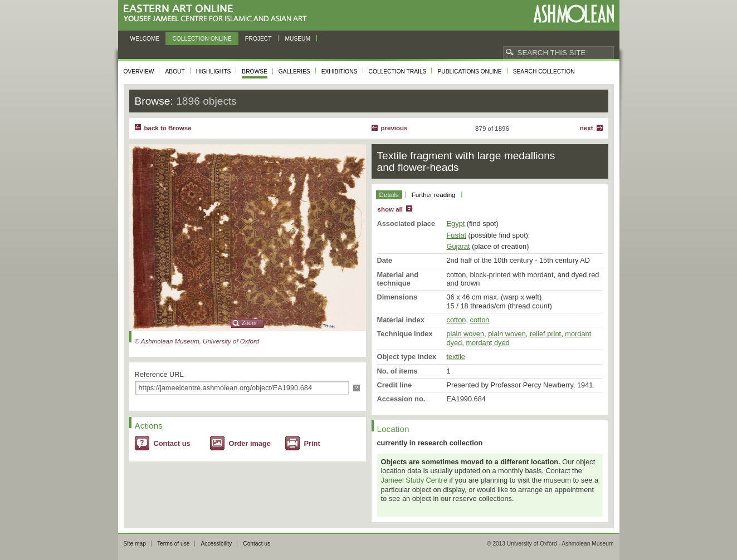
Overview (139, 72)
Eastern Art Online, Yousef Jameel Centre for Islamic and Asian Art (218, 14)
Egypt (456, 223)
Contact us (172, 443)
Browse (255, 72)
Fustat (457, 235)
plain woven (466, 334)
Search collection (544, 72)
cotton (457, 320)
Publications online (469, 72)
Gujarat (458, 246)
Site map (135, 544)
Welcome (145, 39)
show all (390, 209)
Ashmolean (574, 14)
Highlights (214, 72)
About (175, 72)
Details (389, 195)
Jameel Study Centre (414, 480)
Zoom (249, 323)
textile (456, 357)
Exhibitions (340, 72)
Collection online (202, 39)
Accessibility (216, 544)
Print (312, 443)
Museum (298, 39)
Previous (394, 128)
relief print (545, 334)
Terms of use (174, 544)
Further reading (434, 195)
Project (258, 39)
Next (587, 128)
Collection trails (398, 72)
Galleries (294, 72)
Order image (250, 443)
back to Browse (168, 128)
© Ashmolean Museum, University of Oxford (197, 341)
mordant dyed (487, 343)
